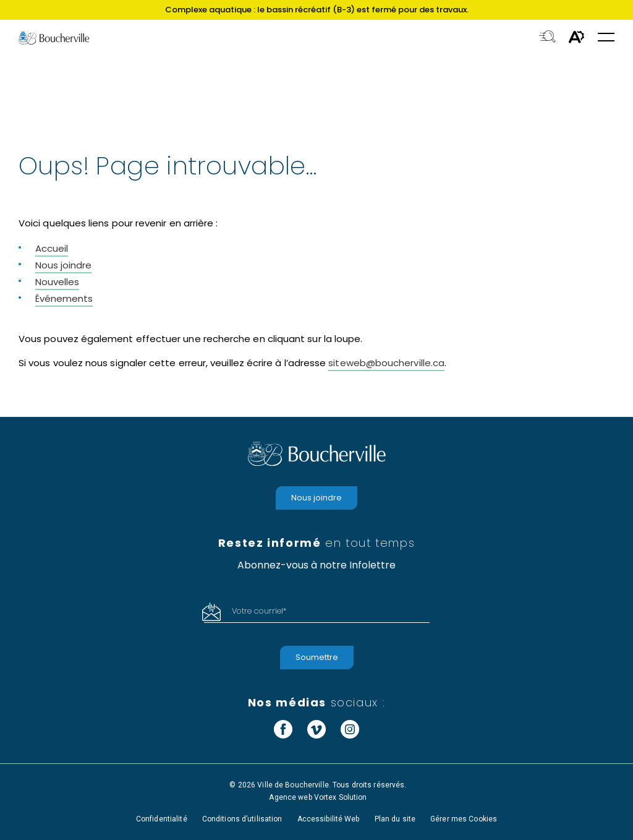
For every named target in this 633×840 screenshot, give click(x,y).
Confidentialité (162, 819)
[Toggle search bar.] (547, 38)
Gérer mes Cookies (464, 819)
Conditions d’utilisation (242, 819)
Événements (64, 298)
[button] (606, 38)
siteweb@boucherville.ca (386, 363)
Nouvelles (57, 282)
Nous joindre (63, 265)
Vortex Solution (341, 797)
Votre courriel (259, 611)
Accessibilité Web (329, 819)
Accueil (52, 248)
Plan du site (395, 819)
